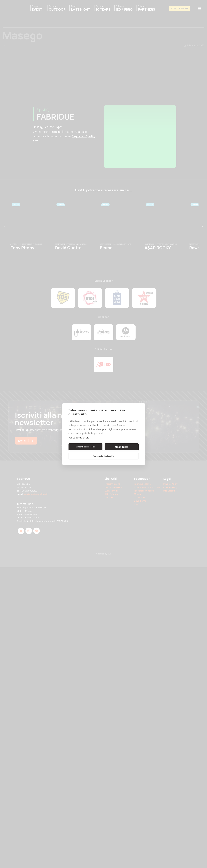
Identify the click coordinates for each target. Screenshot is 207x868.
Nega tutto (122, 447)
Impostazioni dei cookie (103, 456)
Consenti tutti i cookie (85, 447)
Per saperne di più (79, 438)
